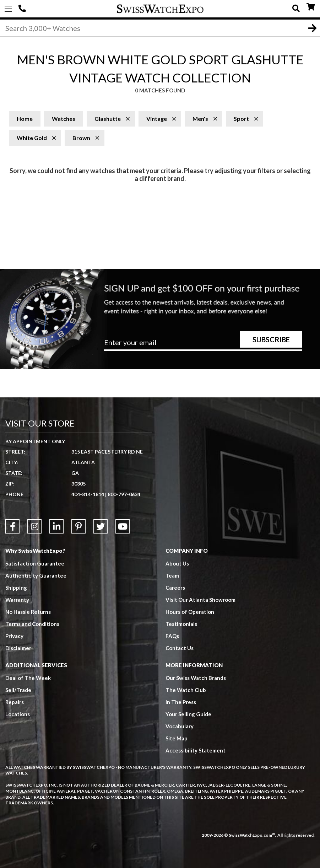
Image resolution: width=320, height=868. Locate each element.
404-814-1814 (23, 9)
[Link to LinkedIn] (56, 526)
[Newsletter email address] (203, 345)
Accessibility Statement (196, 750)
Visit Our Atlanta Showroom (200, 600)
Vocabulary (180, 726)
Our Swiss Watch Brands (196, 678)
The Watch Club (186, 690)
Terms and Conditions (32, 624)
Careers (175, 588)
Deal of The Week (28, 678)
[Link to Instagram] (34, 526)
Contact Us (180, 648)
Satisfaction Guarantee (35, 563)
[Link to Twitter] (101, 526)
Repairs (15, 702)
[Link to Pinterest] (78, 526)
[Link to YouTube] (123, 526)
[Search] (160, 28)
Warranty (17, 600)
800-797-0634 (124, 494)
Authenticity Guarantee (36, 575)
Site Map (177, 738)
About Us (177, 563)
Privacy (14, 636)
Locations (18, 714)
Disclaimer (18, 648)
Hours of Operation (190, 612)
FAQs (172, 636)
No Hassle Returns (28, 612)
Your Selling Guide (188, 714)
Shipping (16, 588)
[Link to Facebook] (12, 526)
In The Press (181, 702)
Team (172, 575)
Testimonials (181, 624)
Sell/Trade (18, 690)
